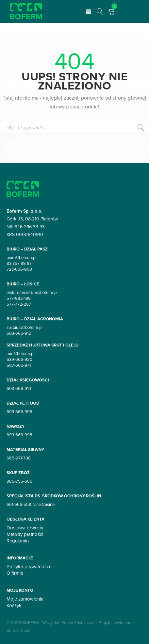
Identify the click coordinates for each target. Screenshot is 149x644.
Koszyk (14, 605)
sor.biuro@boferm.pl (25, 327)
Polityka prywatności (28, 567)
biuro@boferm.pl (21, 257)
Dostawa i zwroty (25, 528)
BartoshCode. (19, 630)
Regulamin (18, 541)
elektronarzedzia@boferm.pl (32, 292)
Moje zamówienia (25, 599)
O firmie (15, 573)
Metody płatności (25, 534)
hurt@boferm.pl (20, 353)
